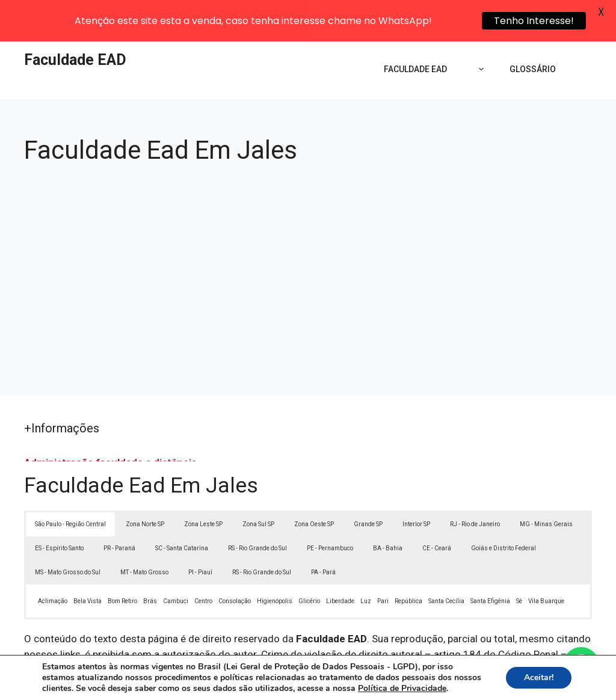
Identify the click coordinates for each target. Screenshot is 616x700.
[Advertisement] (308, 231)
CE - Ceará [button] (437, 509)
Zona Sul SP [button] (258, 485)
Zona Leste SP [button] (203, 485)
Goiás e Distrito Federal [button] (504, 509)
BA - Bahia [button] (388, 509)
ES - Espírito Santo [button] (59, 509)
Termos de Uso (474, 681)
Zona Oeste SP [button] (314, 485)
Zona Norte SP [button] (145, 485)
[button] (581, 665)
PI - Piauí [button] (200, 533)
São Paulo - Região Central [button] (70, 485)
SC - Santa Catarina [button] (182, 509)
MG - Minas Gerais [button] (546, 485)
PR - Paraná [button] (119, 509)
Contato (529, 681)
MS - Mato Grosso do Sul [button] (68, 533)
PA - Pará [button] (323, 533)
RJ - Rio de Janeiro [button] (475, 485)
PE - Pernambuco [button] (330, 509)
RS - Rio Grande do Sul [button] (257, 509)
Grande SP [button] (368, 485)
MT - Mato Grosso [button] (144, 533)
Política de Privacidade (391, 681)
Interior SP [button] (416, 485)
